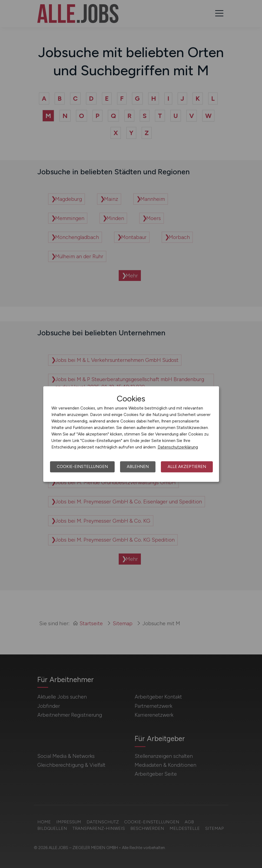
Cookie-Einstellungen (82, 467)
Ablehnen (138, 467)
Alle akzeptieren (187, 467)
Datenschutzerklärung (178, 447)
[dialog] (131, 434)
